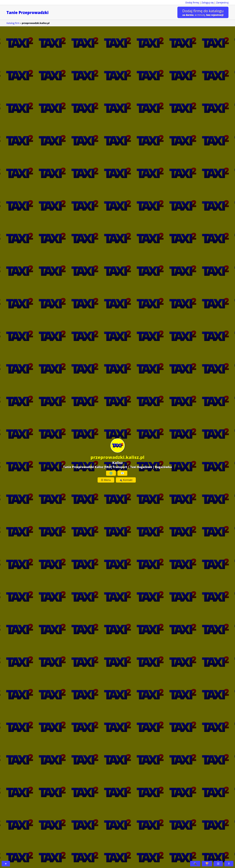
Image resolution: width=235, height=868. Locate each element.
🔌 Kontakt (126, 480)
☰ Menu (106, 480)
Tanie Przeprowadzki (28, 12)
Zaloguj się (208, 2)
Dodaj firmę (192, 2)
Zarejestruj (222, 2)
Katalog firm (13, 23)
